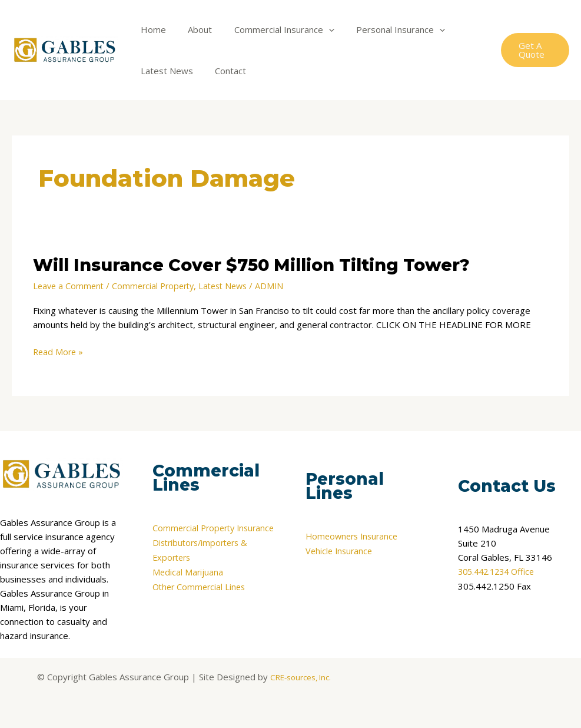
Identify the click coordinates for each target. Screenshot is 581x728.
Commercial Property (158, 286)
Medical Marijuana (188, 578)
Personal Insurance (385, 29)
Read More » (59, 351)
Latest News (165, 71)
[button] (533, 50)
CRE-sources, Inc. (300, 676)
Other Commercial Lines (201, 593)
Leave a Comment (70, 286)
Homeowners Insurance (354, 536)
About (193, 29)
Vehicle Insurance (341, 550)
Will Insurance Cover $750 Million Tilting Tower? (264, 265)
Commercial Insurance (273, 29)
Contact (224, 71)
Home (151, 29)
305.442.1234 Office (500, 571)
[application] (318, 29)
